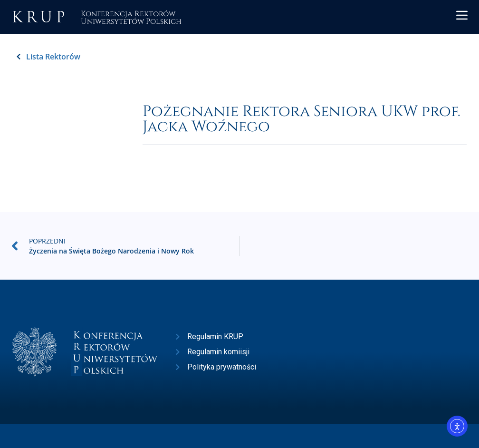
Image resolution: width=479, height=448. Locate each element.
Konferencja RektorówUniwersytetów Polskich (131, 17)
